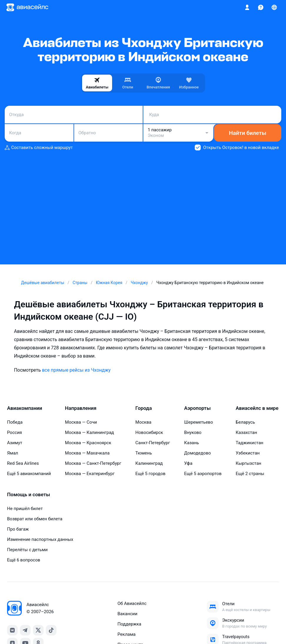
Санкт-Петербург (153, 443)
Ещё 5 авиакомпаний (29, 474)
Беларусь (245, 422)
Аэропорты (197, 408)
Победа (15, 422)
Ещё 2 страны (250, 474)
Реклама (127, 634)
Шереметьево (199, 422)
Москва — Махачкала (87, 453)
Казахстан (246, 432)
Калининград (149, 463)
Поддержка (129, 624)
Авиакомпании (25, 408)
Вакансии (127, 614)
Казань (192, 443)
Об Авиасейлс (132, 603)
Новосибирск (149, 432)
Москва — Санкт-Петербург (93, 463)
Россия (15, 432)
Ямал (13, 453)
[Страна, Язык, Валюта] (274, 7)
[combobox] (74, 115)
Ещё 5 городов (150, 474)
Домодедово (198, 453)
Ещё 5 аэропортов (203, 474)
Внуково (193, 432)
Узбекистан (248, 453)
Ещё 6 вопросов (24, 560)
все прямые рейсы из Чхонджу (76, 370)
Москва (143, 422)
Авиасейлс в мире (257, 408)
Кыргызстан (248, 463)
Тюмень (144, 453)
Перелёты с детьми (27, 550)
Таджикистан (250, 443)
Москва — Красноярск (88, 443)
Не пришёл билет (25, 509)
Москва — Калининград (90, 432)
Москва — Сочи (81, 422)
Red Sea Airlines (23, 463)
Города (144, 408)
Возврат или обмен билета (35, 519)
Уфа (188, 463)
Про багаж (18, 529)
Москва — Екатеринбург (90, 474)
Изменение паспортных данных (40, 539)
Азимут (15, 443)
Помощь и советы (29, 494)
